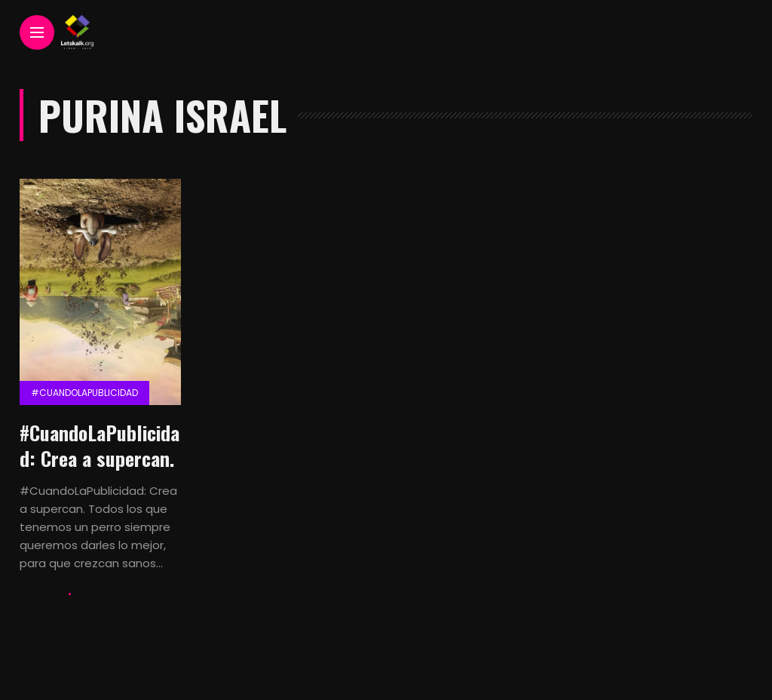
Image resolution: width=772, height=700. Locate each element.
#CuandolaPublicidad (84, 393)
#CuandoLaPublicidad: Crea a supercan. (100, 445)
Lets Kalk (41, 594)
